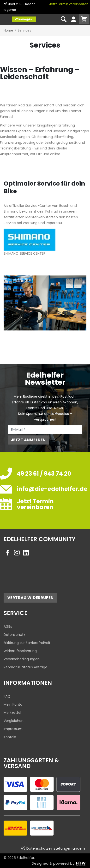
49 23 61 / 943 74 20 (44, 474)
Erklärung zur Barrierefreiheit (27, 643)
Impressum (13, 729)
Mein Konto (13, 704)
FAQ (7, 696)
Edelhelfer (26, 858)
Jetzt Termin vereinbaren (69, 4)
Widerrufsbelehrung (20, 651)
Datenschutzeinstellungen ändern (56, 848)
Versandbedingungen (22, 659)
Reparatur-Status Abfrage (25, 667)
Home (8, 30)
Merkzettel (12, 713)
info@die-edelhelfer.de (52, 489)
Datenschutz (14, 635)
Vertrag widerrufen (30, 598)
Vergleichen (14, 721)
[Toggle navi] (6, 19)
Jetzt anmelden (28, 440)
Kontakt (10, 737)
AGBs (8, 626)
